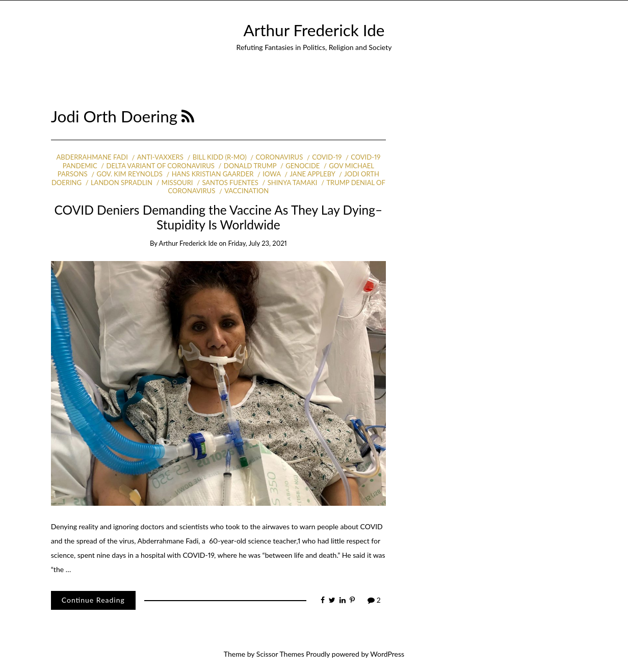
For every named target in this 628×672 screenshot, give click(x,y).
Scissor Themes (280, 654)
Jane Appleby (312, 174)
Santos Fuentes (230, 183)
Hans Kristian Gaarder (213, 174)
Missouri (177, 183)
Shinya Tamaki (293, 183)
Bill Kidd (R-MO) (220, 157)
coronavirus (280, 157)
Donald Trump (250, 166)
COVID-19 (327, 157)
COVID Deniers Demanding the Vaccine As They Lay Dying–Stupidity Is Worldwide (219, 217)
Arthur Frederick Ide (314, 30)
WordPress (387, 654)
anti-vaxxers (160, 157)
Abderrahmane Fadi (92, 157)
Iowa (271, 174)
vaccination (246, 191)
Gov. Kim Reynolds (129, 174)
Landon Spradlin (122, 183)
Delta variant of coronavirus (160, 166)
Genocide (303, 166)
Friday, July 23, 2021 (257, 243)
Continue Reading (93, 600)
